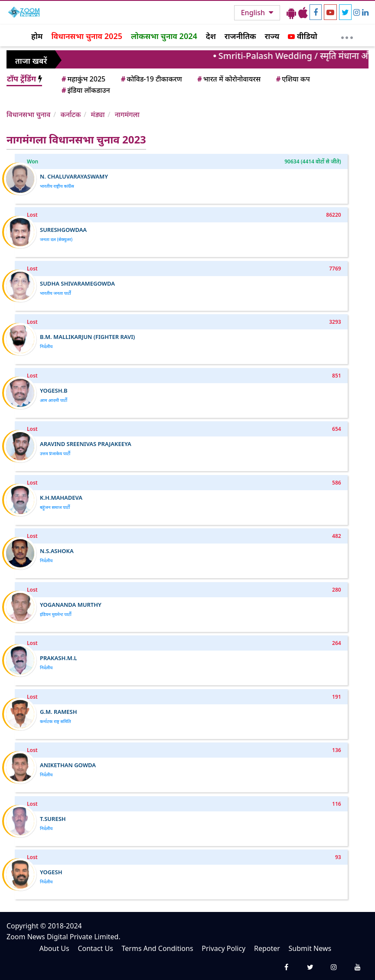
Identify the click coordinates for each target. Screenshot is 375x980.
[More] (347, 36)
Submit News (310, 948)
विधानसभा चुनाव (28, 114)
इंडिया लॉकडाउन (85, 90)
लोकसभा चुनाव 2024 (164, 36)
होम (37, 36)
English (254, 13)
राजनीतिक (240, 36)
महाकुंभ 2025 (83, 79)
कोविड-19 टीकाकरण (151, 79)
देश (211, 36)
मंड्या (98, 114)
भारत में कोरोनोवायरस (228, 79)
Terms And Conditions (158, 948)
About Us (54, 948)
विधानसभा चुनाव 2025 (87, 36)
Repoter (267, 948)
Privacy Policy (223, 948)
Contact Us (95, 948)
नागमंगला (127, 114)
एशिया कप (292, 79)
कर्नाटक (70, 114)
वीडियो (302, 36)
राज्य (272, 36)
